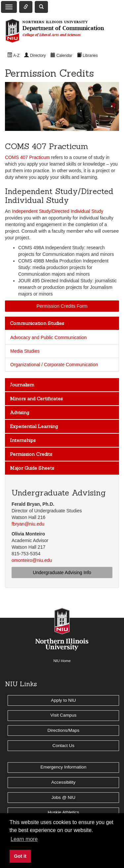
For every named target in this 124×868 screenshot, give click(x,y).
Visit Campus (63, 715)
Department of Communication (63, 29)
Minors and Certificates (36, 399)
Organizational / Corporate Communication (54, 365)
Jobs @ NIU (63, 797)
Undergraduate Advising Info (62, 572)
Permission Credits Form (62, 306)
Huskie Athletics (63, 812)
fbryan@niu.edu (28, 524)
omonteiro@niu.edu (32, 560)
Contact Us (63, 746)
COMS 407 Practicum (27, 157)
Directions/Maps (63, 730)
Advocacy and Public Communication (48, 337)
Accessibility (63, 782)
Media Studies (25, 351)
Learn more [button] (24, 839)
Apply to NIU (63, 700)
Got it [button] (20, 856)
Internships (23, 440)
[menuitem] (13, 55)
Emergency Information (63, 767)
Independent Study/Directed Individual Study (58, 211)
